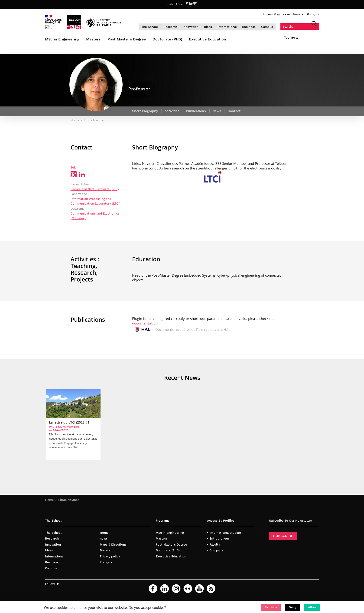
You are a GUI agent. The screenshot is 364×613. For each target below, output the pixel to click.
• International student (224, 535)
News (286, 14)
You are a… (292, 38)
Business (253, 27)
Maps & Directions (113, 547)
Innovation (194, 27)
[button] (271, 607)
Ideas (211, 27)
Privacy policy (110, 558)
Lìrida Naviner (69, 502)
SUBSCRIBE (283, 538)
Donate (298, 14)
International (231, 27)
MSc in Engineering (62, 39)
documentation (145, 325)
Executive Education (208, 39)
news (104, 541)
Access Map (271, 14)
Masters (94, 39)
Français (313, 14)
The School (153, 27)
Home (49, 502)
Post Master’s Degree (127, 39)
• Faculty (214, 547)
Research (174, 27)
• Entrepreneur (218, 541)
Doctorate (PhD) (168, 39)
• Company (215, 553)
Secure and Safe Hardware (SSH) (95, 191)
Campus (271, 27)
